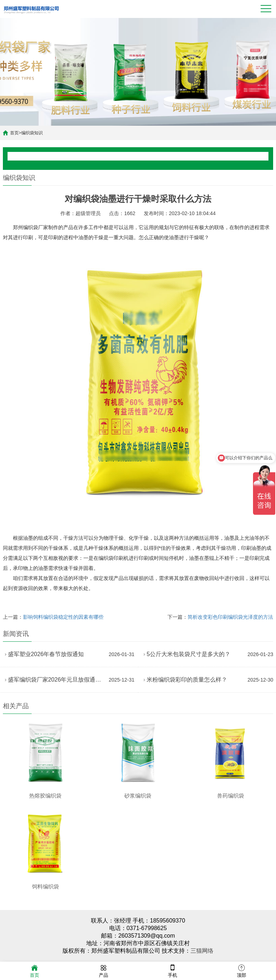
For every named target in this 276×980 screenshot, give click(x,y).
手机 (172, 970)
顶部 (241, 970)
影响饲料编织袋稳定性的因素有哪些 (63, 617)
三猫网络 (202, 951)
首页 (14, 133)
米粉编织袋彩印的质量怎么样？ (187, 680)
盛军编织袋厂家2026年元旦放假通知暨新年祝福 (57, 680)
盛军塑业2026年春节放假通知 (46, 654)
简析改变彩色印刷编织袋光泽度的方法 (230, 617)
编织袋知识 (32, 133)
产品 (103, 970)
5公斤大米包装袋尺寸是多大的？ (188, 654)
